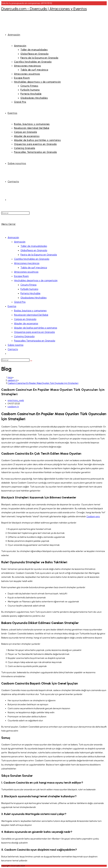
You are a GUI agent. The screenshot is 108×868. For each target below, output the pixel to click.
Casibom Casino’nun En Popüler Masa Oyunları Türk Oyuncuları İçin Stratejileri (43, 383)
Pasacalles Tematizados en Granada (35, 341)
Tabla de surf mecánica (34, 268)
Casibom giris (93, 517)
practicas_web (16, 400)
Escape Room (21, 276)
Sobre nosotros (15, 345)
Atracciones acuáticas (26, 272)
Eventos (12, 306)
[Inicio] (10, 377)
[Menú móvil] (8, 224)
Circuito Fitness (28, 285)
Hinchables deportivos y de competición (36, 281)
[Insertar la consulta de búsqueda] (15, 213)
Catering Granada (24, 336)
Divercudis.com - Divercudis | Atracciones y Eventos (44, 9)
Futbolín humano (29, 289)
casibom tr (13, 407)
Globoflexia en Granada (34, 250)
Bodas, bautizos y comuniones (30, 311)
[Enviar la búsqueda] (31, 361)
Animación (13, 238)
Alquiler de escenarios (26, 324)
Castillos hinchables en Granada (32, 259)
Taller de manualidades (34, 246)
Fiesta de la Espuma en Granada (39, 255)
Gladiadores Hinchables (33, 298)
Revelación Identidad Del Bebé (31, 315)
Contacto (13, 349)
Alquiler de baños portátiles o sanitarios (36, 328)
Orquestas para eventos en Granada (34, 332)
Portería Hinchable (30, 293)
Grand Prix (20, 302)
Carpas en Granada (25, 319)
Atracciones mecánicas (27, 263)
